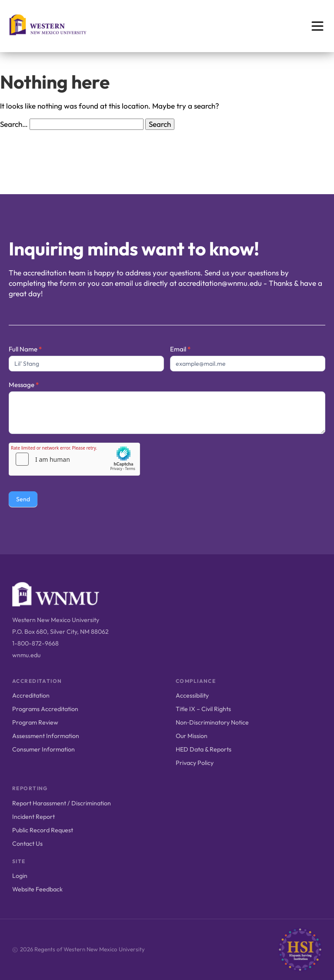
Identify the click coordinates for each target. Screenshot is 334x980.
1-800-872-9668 (35, 643)
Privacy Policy (195, 763)
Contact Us (27, 844)
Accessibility (192, 695)
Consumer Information (43, 749)
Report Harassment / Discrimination (62, 803)
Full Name (25, 349)
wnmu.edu (26, 655)
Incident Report (33, 817)
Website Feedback (37, 889)
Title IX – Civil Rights (203, 709)
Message (24, 385)
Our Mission (192, 736)
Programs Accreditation (45, 709)
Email (180, 349)
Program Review (35, 722)
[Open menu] (317, 26)
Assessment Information (46, 736)
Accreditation (31, 695)
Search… (14, 124)
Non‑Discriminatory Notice (212, 722)
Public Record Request (43, 830)
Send (23, 499)
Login (20, 876)
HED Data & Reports (204, 749)
